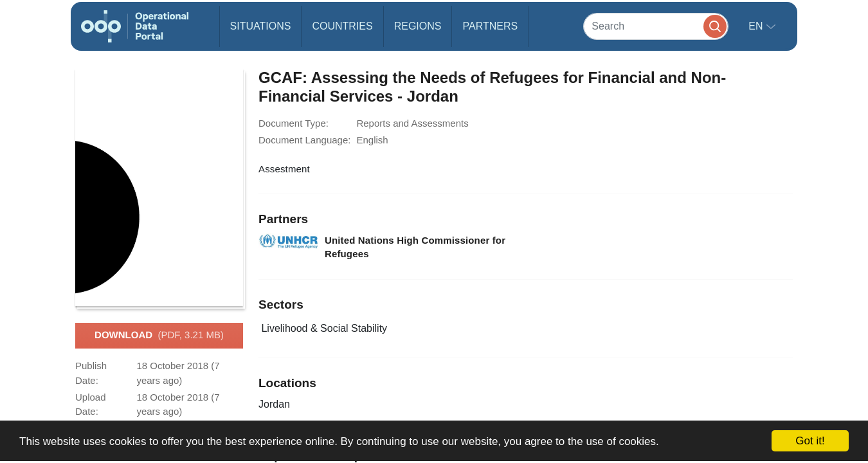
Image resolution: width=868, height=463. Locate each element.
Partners (490, 26)
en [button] (757, 26)
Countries (342, 26)
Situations (261, 26)
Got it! (810, 441)
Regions (418, 26)
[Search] (656, 26)
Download (159, 336)
